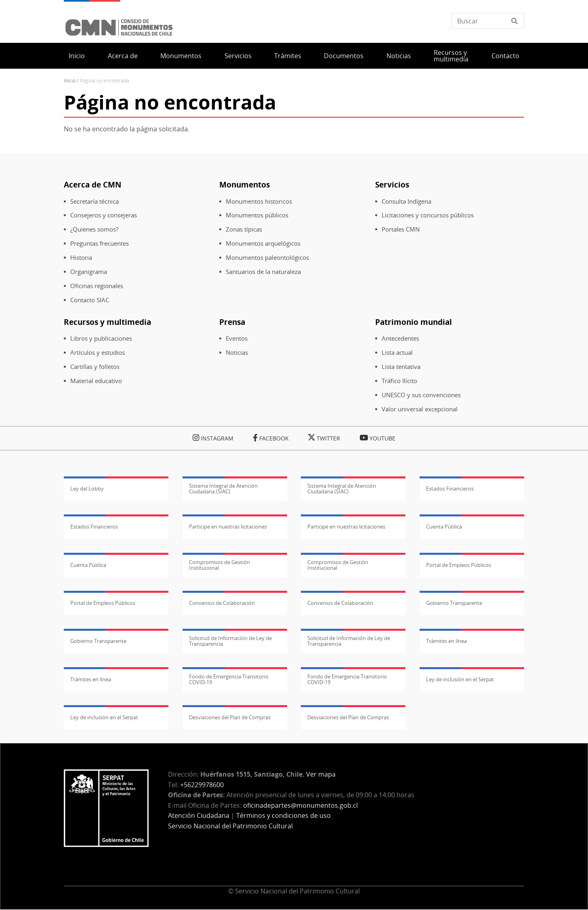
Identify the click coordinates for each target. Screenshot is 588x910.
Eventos (237, 338)
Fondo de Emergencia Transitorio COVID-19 (229, 679)
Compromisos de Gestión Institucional (219, 565)
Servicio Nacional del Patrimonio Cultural (230, 826)
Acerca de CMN (92, 184)
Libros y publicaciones (101, 338)
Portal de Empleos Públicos (459, 565)
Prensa (232, 322)
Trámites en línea (446, 641)
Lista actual (397, 353)
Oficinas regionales (97, 286)
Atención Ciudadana (199, 815)
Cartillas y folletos (95, 367)
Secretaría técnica (94, 201)
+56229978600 (202, 785)
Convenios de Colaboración (222, 603)
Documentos (344, 56)
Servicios (238, 56)
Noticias (399, 56)
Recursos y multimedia (451, 56)
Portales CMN (401, 229)
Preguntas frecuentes (100, 243)
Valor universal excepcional (420, 409)
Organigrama (89, 272)
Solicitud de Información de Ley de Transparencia (230, 641)
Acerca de (123, 56)
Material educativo (96, 381)
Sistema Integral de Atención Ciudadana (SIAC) (223, 489)
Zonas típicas (244, 229)
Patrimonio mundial (414, 322)
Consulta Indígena (406, 201)
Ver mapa (321, 774)
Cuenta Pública (444, 527)
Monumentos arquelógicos (263, 243)
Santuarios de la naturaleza (263, 272)
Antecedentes (400, 338)
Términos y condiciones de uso (283, 815)
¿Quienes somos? (94, 229)
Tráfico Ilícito (399, 381)
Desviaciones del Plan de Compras (230, 717)
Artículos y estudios (98, 353)
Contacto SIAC (90, 300)
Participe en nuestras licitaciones (228, 527)
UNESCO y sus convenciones (421, 395)
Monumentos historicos (259, 201)
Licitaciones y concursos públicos (428, 215)
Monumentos (181, 56)
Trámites (288, 56)
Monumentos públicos (257, 215)
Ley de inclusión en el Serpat (460, 679)
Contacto (505, 56)
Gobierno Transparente (454, 603)
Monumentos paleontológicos (267, 258)
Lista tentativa (401, 367)
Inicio (77, 56)
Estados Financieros (450, 489)
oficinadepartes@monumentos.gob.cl (300, 805)
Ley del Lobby (87, 489)
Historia (81, 258)
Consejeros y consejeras (104, 215)
